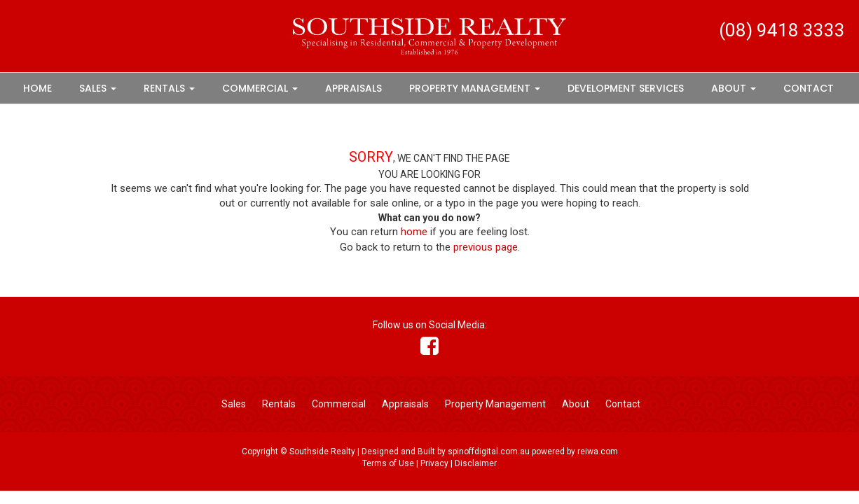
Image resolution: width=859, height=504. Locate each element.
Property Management (475, 88)
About (734, 88)
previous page (486, 247)
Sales (98, 88)
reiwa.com (598, 451)
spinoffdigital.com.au (489, 451)
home (414, 232)
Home (37, 88)
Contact (809, 88)
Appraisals (353, 88)
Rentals (169, 88)
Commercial (260, 88)
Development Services (626, 88)
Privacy (434, 463)
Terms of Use (388, 463)
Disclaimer (476, 463)
